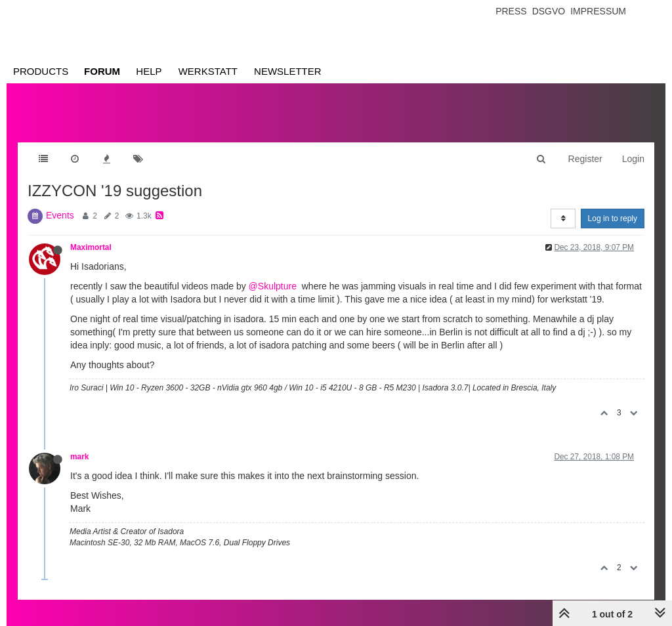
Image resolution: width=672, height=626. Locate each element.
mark (79, 457)
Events (60, 215)
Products (41, 71)
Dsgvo (549, 11)
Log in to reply (613, 219)
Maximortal (91, 247)
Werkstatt (208, 71)
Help (149, 71)
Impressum (598, 11)
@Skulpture (273, 286)
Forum (102, 71)
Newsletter (288, 71)
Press (511, 11)
